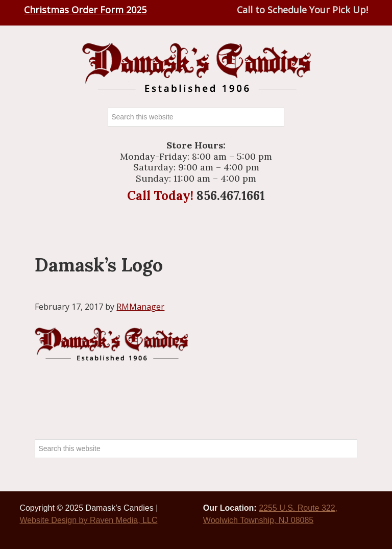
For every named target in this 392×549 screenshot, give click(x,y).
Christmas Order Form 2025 (85, 10)
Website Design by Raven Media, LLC (88, 520)
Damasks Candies (196, 68)
